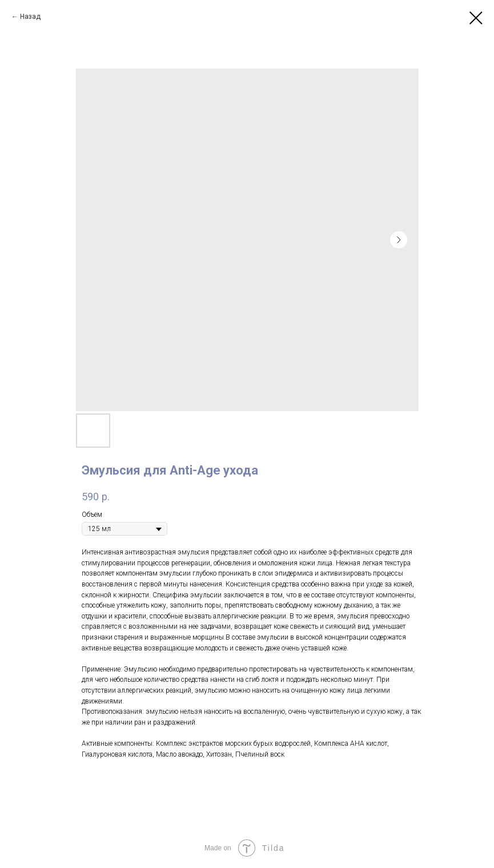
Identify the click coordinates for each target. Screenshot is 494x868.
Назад (30, 17)
